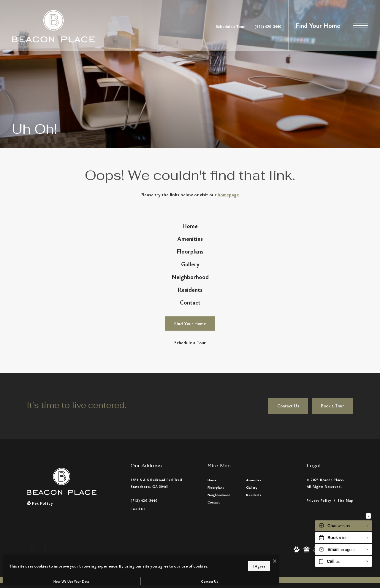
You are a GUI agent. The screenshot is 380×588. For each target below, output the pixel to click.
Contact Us (159, 581)
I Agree (191, 564)
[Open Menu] (361, 26)
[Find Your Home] (190, 365)
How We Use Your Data (54, 581)
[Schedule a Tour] (190, 384)
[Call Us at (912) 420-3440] (268, 26)
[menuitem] (190, 229)
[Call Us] (156, 542)
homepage (228, 195)
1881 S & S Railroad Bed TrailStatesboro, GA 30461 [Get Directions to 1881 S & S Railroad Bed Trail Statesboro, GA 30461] (156, 524)
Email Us (138, 550)
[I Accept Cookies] (207, 558)
